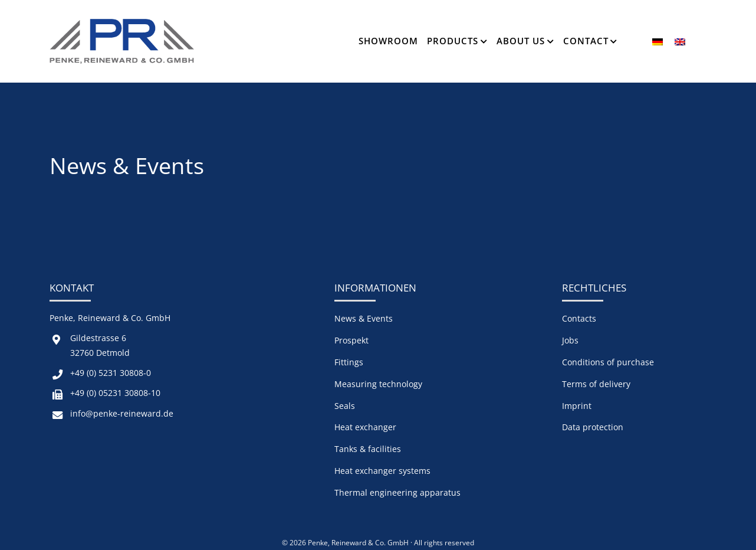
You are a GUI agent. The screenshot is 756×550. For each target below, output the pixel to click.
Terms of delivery (596, 384)
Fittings (349, 362)
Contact (586, 41)
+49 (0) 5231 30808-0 (111, 373)
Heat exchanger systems (382, 471)
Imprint (577, 406)
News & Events (364, 318)
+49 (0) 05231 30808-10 (115, 393)
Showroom (388, 41)
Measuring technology (378, 384)
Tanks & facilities (368, 449)
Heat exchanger (365, 427)
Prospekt (351, 340)
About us (521, 41)
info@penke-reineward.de (122, 413)
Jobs (570, 340)
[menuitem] (658, 41)
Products (453, 41)
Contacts (579, 318)
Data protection (593, 427)
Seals (345, 406)
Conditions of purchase (608, 362)
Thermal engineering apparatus (397, 492)
